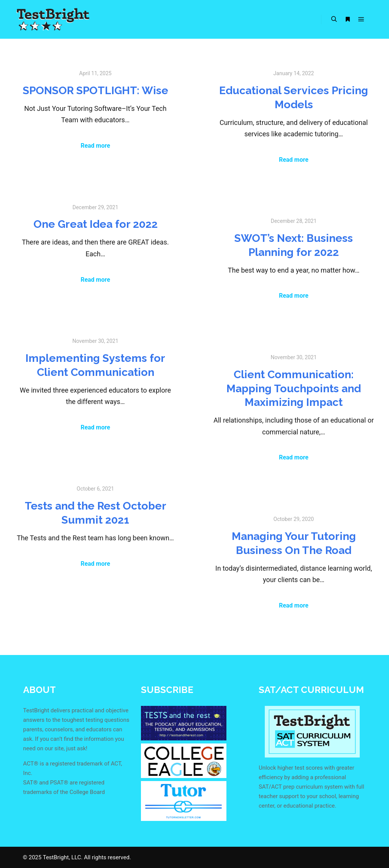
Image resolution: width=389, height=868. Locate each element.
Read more (95, 146)
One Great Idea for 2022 (96, 224)
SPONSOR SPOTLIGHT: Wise (96, 90)
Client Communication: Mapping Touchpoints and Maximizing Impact (294, 388)
